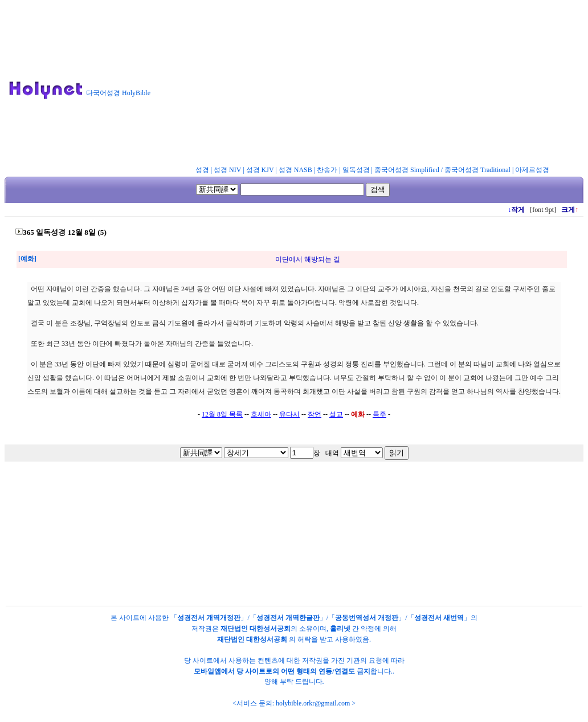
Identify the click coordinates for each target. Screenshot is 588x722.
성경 (202, 170)
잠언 (315, 414)
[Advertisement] (374, 85)
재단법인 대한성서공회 (256, 629)
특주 (379, 414)
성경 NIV (227, 170)
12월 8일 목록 (222, 414)
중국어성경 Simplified (407, 170)
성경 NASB (295, 170)
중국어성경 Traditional (477, 170)
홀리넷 (340, 629)
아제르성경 (532, 170)
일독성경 (356, 170)
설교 (336, 414)
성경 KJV (260, 170)
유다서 (289, 414)
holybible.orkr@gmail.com (313, 703)
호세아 (261, 414)
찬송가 (327, 170)
